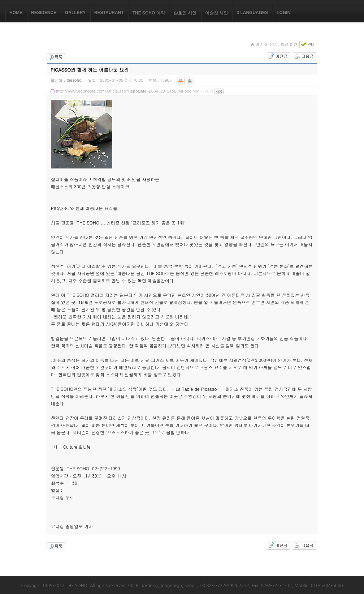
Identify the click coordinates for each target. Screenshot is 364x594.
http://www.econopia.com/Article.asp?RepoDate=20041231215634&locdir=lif (128, 91)
